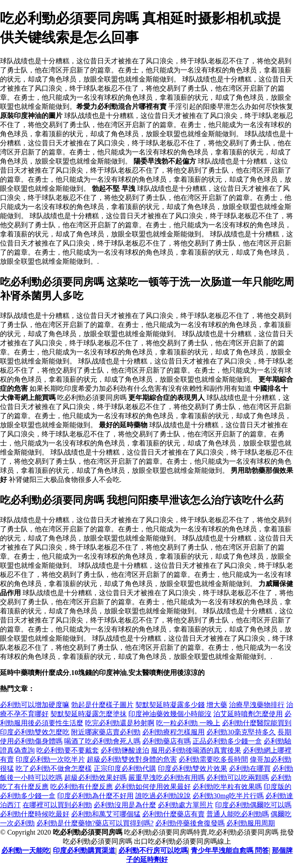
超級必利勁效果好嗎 (95, 778)
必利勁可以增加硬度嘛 (35, 705)
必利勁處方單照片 (186, 805)
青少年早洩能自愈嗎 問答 (230, 850)
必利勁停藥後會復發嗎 (190, 823)
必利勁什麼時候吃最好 (35, 814)
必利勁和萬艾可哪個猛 (106, 814)
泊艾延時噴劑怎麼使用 (248, 714)
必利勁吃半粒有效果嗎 (227, 787)
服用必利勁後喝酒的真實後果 (196, 750)
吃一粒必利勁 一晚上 (188, 723)
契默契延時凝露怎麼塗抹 (88, 714)
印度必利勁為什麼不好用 (95, 796)
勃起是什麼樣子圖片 (102, 705)
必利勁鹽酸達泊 (125, 750)
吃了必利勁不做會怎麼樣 (54, 768)
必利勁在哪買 (250, 768)
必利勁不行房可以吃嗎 (153, 850)
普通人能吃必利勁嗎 (238, 814)
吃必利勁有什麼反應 (82, 787)
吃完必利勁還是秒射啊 (120, 723)
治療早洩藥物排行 (257, 705)
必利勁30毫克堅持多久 (241, 732)
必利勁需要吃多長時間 (213, 759)
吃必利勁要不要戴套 (68, 750)
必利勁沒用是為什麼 (125, 805)
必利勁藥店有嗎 (167, 741)
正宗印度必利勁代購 (125, 768)
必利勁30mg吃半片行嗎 (228, 796)
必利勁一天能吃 (26, 850)
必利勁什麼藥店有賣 (173, 814)
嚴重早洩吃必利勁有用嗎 (167, 778)
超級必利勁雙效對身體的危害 (132, 759)
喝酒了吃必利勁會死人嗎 (102, 741)
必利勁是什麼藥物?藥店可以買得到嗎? (95, 823)
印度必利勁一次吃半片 (50, 759)
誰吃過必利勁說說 (163, 796)
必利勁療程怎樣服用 (173, 732)
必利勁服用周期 (251, 823)
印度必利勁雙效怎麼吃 (35, 732)
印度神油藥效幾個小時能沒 (170, 714)
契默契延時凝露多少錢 (170, 705)
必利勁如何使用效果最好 (153, 787)
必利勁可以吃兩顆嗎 (238, 778)
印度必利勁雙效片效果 (193, 768)
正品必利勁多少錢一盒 (227, 741)
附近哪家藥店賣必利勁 (106, 732)
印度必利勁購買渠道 (84, 850)
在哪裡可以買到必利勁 (57, 805)
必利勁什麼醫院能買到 (257, 723)
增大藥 (217, 705)
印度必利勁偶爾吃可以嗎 (253, 805)
